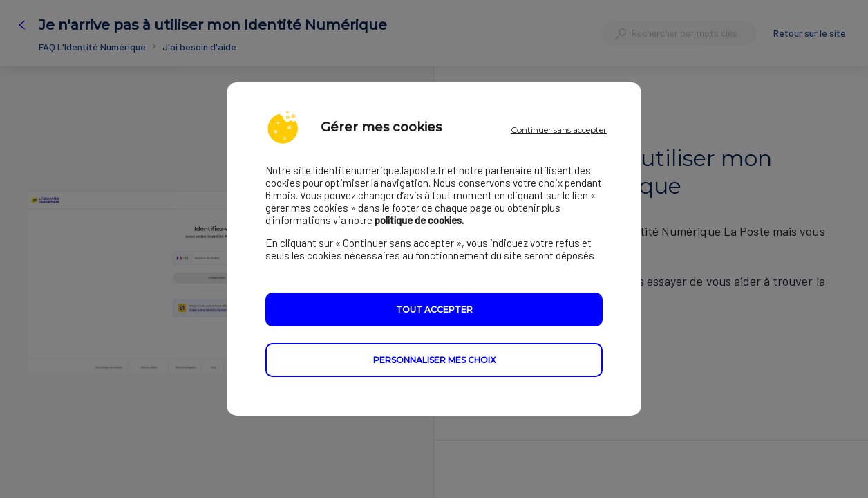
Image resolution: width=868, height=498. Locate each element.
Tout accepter (434, 310)
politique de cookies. (419, 221)
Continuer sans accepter (559, 130)
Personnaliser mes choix (434, 361)
